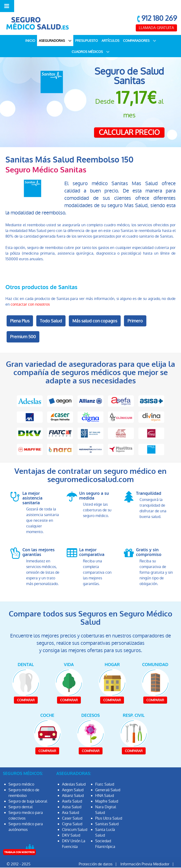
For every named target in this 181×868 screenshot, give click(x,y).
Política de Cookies (131, 860)
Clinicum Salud (75, 820)
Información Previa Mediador (145, 855)
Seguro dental (21, 797)
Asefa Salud (72, 792)
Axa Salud (70, 803)
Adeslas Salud (74, 775)
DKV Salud (71, 826)
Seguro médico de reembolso (24, 783)
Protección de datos (96, 855)
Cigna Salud (72, 815)
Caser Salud (72, 809)
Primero (135, 311)
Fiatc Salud (105, 775)
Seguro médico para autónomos (26, 817)
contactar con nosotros (30, 295)
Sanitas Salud (107, 815)
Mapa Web (164, 860)
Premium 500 (23, 327)
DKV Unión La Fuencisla (74, 834)
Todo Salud (51, 311)
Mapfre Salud (107, 792)
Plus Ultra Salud (109, 809)
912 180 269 (159, 9)
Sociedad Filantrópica (105, 834)
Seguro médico (21, 775)
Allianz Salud (73, 786)
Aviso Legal (98, 860)
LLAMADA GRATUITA (156, 18)
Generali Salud (108, 780)
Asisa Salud (72, 797)
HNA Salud (105, 786)
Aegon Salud (73, 780)
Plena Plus (20, 311)
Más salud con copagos (95, 311)
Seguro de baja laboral (28, 792)
